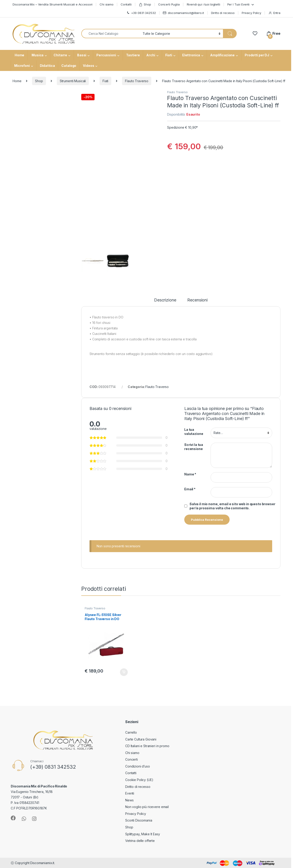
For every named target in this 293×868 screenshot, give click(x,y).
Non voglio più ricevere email (147, 807)
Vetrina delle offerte (140, 841)
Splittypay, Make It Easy (143, 834)
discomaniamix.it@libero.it (183, 13)
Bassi (82, 55)
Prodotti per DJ (257, 55)
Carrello (131, 732)
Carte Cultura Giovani (141, 739)
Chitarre (60, 55)
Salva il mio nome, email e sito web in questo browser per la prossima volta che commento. (232, 506)
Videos (88, 66)
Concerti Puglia (169, 4)
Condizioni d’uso (138, 766)
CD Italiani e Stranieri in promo (147, 746)
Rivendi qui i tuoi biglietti (203, 4)
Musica (37, 55)
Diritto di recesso (223, 13)
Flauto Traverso (137, 81)
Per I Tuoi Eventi (239, 4)
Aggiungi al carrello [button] (124, 672)
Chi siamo (107, 4)
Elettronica (191, 55)
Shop (145, 4)
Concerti (132, 759)
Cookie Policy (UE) (139, 780)
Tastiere (133, 55)
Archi (151, 55)
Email (190, 489)
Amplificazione (222, 55)
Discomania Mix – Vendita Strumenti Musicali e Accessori (53, 4)
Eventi (130, 793)
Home (19, 55)
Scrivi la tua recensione (194, 447)
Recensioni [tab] (197, 300)
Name (190, 474)
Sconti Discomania (139, 820)
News (129, 800)
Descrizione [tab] (165, 300)
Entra (274, 13)
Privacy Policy (251, 13)
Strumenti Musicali (73, 81)
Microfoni (22, 66)
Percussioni (106, 55)
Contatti (126, 4)
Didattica (47, 66)
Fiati (169, 55)
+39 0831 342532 (141, 13)
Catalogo (69, 66)
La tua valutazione (194, 432)
